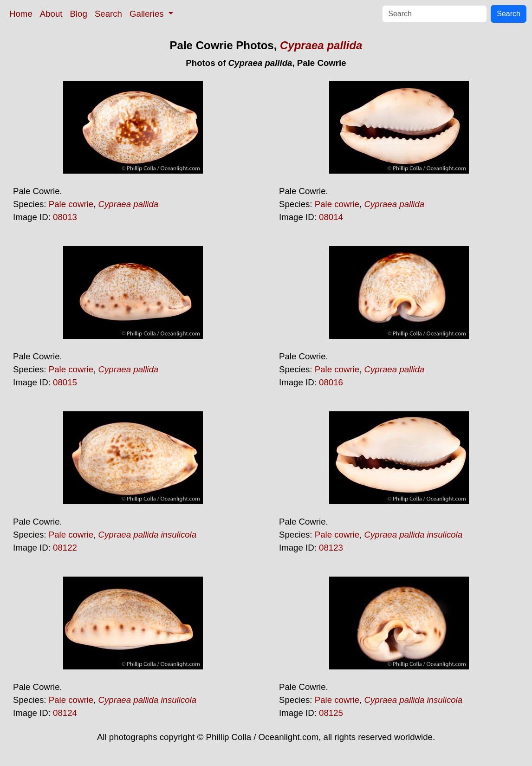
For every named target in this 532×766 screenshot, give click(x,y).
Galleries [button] (148, 14)
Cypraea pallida (321, 45)
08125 (331, 713)
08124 (65, 713)
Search (108, 14)
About (51, 14)
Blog (79, 14)
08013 (65, 217)
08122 (65, 548)
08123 (331, 548)
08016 (331, 382)
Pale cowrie (71, 204)
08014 (331, 217)
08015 (65, 382)
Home (21, 14)
